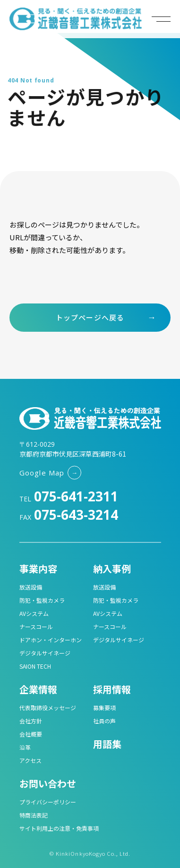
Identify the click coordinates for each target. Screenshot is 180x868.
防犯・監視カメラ (42, 600)
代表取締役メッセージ (48, 708)
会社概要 (31, 734)
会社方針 (31, 721)
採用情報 (112, 689)
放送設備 (31, 587)
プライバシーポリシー (48, 802)
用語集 (107, 744)
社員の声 (104, 721)
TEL (69, 499)
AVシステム (34, 613)
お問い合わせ (48, 783)
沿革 (25, 747)
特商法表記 (34, 815)
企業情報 (38, 689)
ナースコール (36, 626)
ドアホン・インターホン (51, 640)
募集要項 (104, 708)
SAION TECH (35, 666)
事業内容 (38, 569)
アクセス (30, 760)
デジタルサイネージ (45, 653)
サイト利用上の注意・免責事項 (59, 828)
